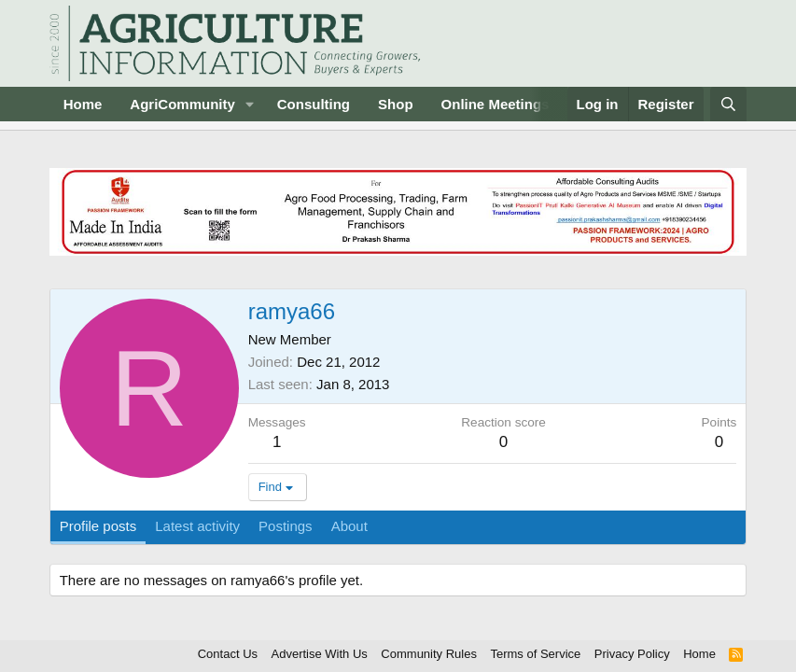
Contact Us (228, 654)
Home (83, 104)
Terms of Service (535, 654)
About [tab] (349, 526)
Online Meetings (496, 104)
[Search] (728, 104)
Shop (396, 104)
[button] (250, 104)
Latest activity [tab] (197, 526)
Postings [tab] (286, 526)
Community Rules (429, 654)
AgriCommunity (182, 104)
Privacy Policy (632, 654)
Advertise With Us (320, 654)
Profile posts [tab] (98, 526)
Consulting (314, 104)
